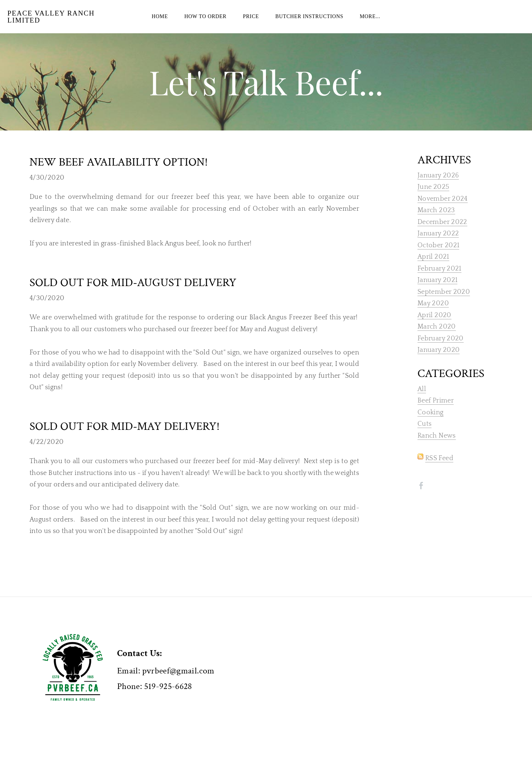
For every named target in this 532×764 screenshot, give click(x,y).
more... (370, 22)
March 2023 (436, 221)
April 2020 (434, 326)
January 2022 (438, 245)
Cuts (424, 435)
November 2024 (443, 210)
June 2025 (433, 198)
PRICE (251, 22)
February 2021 (439, 280)
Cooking (431, 424)
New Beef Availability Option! (119, 173)
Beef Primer (436, 412)
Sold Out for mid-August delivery (133, 294)
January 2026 (438, 187)
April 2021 (433, 268)
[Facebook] (421, 497)
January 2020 (439, 361)
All (422, 400)
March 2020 (437, 338)
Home (160, 22)
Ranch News (437, 447)
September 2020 (444, 303)
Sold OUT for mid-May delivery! (125, 438)
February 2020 (441, 350)
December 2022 (442, 233)
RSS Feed (439, 469)
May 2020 (433, 315)
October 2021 (438, 257)
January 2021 (437, 291)
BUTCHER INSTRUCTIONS (309, 22)
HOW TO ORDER (205, 22)
